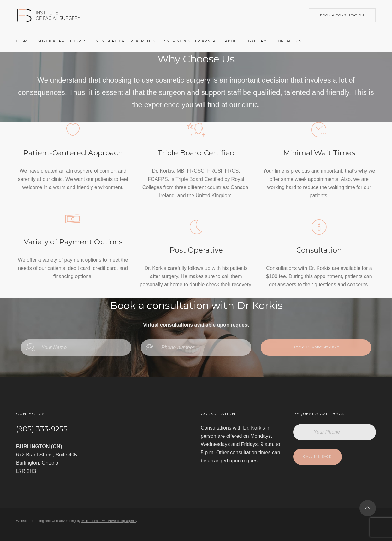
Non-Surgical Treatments (125, 41)
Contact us (288, 41)
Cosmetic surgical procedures (51, 41)
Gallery (257, 41)
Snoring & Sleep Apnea (190, 41)
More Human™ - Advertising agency (109, 521)
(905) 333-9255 (42, 429)
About (232, 41)
